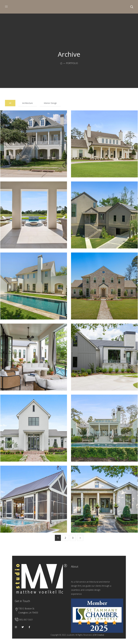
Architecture (27, 103)
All (10, 103)
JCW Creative (99, 635)
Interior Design (50, 103)
